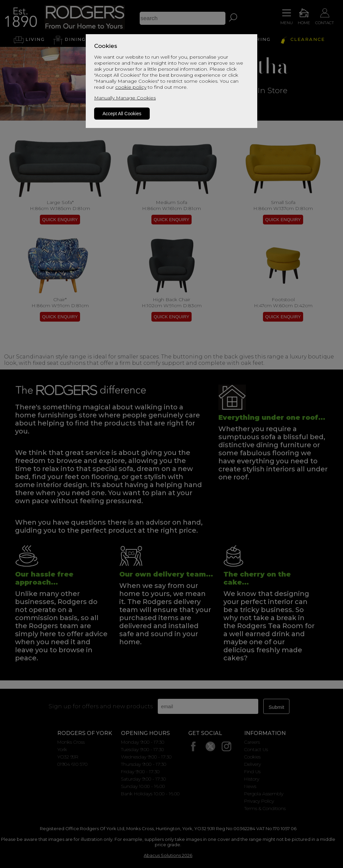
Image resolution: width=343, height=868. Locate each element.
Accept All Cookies (122, 114)
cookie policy (131, 87)
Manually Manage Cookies (125, 98)
